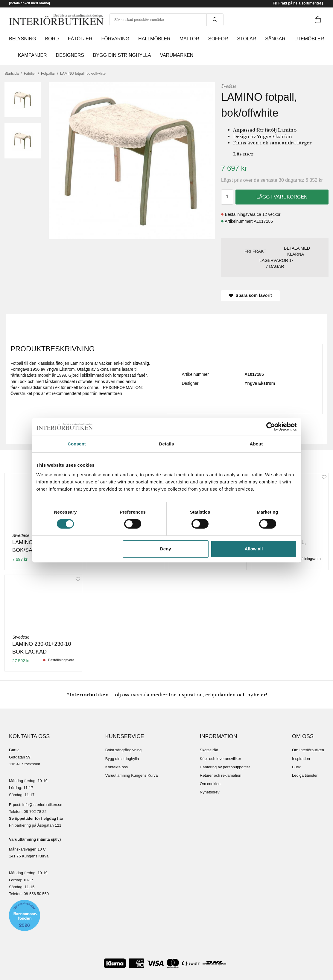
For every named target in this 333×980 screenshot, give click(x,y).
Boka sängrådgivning (123, 750)
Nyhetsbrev (210, 792)
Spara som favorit (250, 295)
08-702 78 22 (35, 812)
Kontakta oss (117, 767)
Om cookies (210, 784)
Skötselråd (209, 750)
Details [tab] (167, 444)
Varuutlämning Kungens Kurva (131, 775)
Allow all (254, 549)
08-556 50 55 (35, 894)
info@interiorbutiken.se (42, 805)
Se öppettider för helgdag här (36, 818)
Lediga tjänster (305, 775)
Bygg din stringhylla (122, 759)
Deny (166, 549)
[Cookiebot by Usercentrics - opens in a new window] (271, 427)
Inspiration (301, 759)
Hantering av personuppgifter (225, 767)
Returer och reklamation (221, 775)
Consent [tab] (77, 444)
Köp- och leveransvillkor (221, 759)
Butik (296, 767)
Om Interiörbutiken (308, 750)
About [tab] (256, 444)
